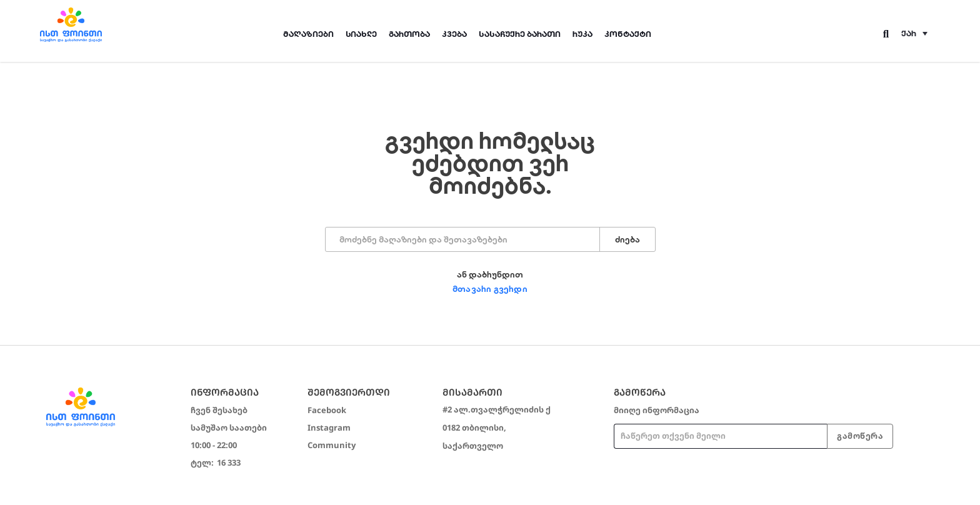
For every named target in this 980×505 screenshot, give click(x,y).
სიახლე (361, 34)
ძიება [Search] (627, 240)
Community (332, 445)
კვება (454, 34)
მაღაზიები (308, 34)
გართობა (409, 34)
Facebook (327, 410)
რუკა (582, 34)
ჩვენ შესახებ (219, 410)
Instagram (329, 427)
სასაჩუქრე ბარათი (520, 34)
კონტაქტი (628, 34)
